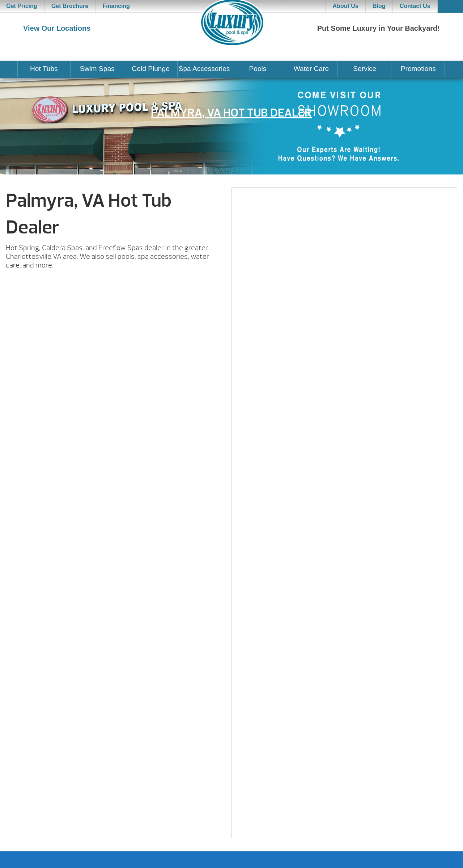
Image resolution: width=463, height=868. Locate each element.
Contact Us (415, 6)
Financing (116, 6)
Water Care (311, 69)
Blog (379, 6)
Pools (258, 69)
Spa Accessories (204, 69)
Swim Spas (97, 69)
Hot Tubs (44, 69)
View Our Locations (57, 28)
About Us (346, 6)
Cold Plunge (151, 69)
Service (365, 69)
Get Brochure (70, 6)
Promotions (418, 69)
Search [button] (450, 6)
